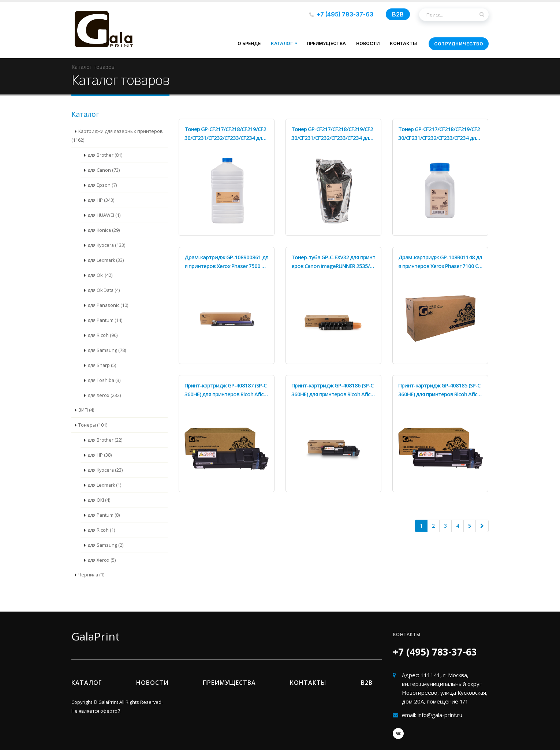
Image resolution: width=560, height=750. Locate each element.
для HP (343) (101, 200)
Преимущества (326, 43)
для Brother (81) (105, 155)
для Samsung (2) (105, 545)
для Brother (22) (105, 440)
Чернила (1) (91, 575)
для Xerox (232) (104, 395)
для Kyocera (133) (106, 245)
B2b (367, 683)
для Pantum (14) (105, 320)
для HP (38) (100, 455)
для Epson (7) (102, 185)
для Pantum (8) (104, 515)
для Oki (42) (100, 275)
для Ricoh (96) (102, 335)
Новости (368, 43)
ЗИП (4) (86, 410)
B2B (398, 14)
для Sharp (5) (102, 365)
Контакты (403, 43)
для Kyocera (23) (105, 470)
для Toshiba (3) (104, 380)
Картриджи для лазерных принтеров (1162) (117, 136)
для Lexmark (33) (106, 260)
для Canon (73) (104, 170)
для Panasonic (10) (108, 305)
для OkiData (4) (104, 290)
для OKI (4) (99, 500)
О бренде (249, 43)
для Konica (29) (104, 230)
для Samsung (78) (107, 350)
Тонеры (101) (93, 425)
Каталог (282, 43)
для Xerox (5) (102, 560)
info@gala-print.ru (440, 715)
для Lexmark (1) (104, 485)
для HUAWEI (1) (104, 215)
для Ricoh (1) (101, 530)
